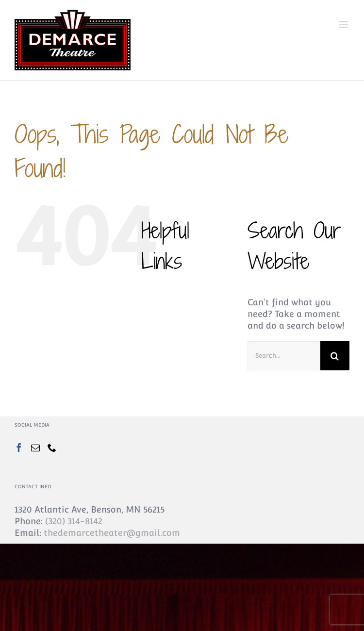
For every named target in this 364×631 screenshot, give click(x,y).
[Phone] (52, 448)
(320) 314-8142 (74, 521)
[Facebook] (19, 448)
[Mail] (35, 448)
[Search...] (284, 356)
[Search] (335, 356)
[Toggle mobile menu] (344, 25)
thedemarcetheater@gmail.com (112, 533)
